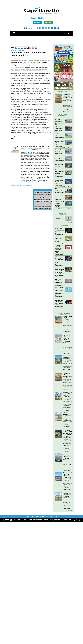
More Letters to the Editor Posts (21, 186)
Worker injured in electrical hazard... (43, 200)
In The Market (63, 225)
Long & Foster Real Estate (68, 353)
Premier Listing (63, 91)
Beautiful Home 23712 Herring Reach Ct (59, 181)
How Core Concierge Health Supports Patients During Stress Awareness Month (59, 271)
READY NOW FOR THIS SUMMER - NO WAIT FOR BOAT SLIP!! (67, 338)
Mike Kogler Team (58, 131)
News (69, 208)
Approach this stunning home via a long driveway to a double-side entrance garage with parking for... (67, 503)
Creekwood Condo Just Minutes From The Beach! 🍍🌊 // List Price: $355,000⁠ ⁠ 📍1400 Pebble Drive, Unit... (67, 485)
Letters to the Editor (18, 50)
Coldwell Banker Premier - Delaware (59, 193)
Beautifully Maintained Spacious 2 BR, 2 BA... (67, 97)
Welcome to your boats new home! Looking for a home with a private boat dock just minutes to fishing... (67, 327)
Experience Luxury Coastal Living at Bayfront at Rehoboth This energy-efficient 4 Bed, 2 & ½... (67, 442)
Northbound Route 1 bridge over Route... (44, 198)
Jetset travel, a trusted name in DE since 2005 (59, 296)
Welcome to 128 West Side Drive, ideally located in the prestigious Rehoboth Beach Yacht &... (67, 366)
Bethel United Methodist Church (59, 307)
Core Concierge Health (59, 276)
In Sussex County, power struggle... (43, 194)
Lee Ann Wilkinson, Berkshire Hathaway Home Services (67, 448)
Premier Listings (63, 313)
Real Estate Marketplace (63, 115)
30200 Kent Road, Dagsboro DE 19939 (67, 318)
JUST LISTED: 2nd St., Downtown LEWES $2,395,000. (59, 165)
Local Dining (63, 213)
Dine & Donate (58, 217)
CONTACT (17, 520)
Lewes (64, 416)
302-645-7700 (68, 520)
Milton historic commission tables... (43, 205)
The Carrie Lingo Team (67, 427)
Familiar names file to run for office (42, 207)
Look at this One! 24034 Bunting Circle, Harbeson (59, 172)
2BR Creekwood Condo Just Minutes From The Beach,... (67, 475)
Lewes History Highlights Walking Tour (58, 281)
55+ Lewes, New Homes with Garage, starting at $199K (59, 158)
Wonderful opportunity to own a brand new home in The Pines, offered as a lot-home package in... (67, 403)
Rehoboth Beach (66, 101)
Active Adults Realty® (68, 332)
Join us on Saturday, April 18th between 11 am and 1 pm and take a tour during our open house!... (67, 465)
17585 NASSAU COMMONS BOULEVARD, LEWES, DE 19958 (42, 520)
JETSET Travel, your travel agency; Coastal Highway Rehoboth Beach (59, 291)
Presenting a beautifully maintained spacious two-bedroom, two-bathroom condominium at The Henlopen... (67, 107)
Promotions (62, 208)
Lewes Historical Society (59, 234)
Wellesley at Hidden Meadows (67, 413)
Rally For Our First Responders (59, 253)
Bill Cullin (66, 111)
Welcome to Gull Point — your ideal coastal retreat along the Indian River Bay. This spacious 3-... (67, 348)
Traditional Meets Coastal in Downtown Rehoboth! (59, 197)
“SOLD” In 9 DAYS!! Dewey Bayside (58, 128)
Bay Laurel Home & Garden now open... (43, 201)
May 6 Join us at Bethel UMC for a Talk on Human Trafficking (59, 303)
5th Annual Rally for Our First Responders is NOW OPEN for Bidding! (59, 248)
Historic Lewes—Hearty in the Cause (59, 238)
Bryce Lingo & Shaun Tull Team (67, 370)
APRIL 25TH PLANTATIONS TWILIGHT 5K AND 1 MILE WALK (59, 260)
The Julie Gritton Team (58, 206)
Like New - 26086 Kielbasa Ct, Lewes (59, 142)
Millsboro (64, 343)
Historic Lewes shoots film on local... (43, 208)
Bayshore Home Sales (59, 124)
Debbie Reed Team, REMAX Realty (67, 409)
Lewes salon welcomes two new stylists (44, 203)
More (69, 222)
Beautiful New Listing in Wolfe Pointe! (67, 495)
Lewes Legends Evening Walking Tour (59, 230)
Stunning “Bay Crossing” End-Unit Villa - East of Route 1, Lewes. (59, 151)
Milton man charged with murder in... (43, 196)
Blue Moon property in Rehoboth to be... (44, 192)
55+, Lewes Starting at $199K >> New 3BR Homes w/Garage (59, 121)
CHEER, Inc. (59, 219)
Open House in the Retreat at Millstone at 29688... (67, 456)
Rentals (69, 210)
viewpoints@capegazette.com (29, 154)
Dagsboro (64, 321)
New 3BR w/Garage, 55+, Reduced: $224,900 (59, 135)
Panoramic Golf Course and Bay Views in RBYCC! (67, 357)
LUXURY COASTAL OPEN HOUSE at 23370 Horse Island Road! (67, 433)
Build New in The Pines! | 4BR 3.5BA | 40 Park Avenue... (67, 394)
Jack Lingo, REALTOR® (67, 490)
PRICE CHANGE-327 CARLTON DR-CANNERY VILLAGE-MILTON (59, 190)
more (69, 310)
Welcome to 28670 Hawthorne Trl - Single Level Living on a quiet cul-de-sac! (59, 203)
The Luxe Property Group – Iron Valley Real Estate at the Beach (63, 146)
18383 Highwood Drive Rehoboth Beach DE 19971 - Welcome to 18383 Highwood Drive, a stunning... (67, 422)
